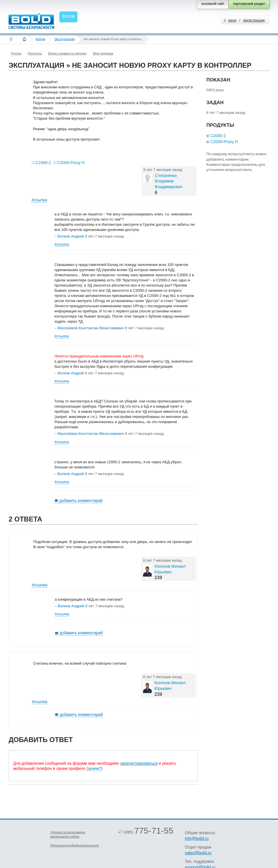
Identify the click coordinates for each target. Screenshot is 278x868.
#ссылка (39, 200)
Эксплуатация (64, 39)
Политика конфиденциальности (75, 845)
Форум (40, 39)
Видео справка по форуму (67, 53)
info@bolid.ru (197, 838)
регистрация (254, 20)
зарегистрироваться (139, 763)
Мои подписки (103, 53)
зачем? (94, 768)
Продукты (35, 53)
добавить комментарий (81, 501)
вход (232, 20)
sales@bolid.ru (198, 853)
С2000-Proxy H (71, 163)
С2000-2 (43, 163)
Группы (16, 53)
